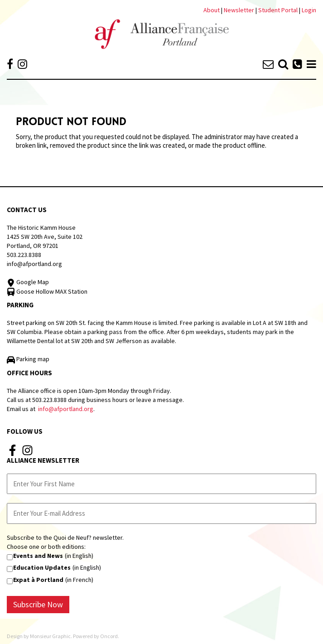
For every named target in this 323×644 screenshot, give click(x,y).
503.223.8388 (24, 255)
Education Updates (42, 567)
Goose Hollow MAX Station (47, 291)
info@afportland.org (34, 264)
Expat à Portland (38, 580)
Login (309, 10)
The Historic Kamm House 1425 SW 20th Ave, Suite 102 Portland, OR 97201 (45, 237)
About (212, 10)
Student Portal (278, 10)
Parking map (28, 359)
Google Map (28, 282)
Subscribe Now (38, 604)
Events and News (38, 556)
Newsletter (240, 10)
